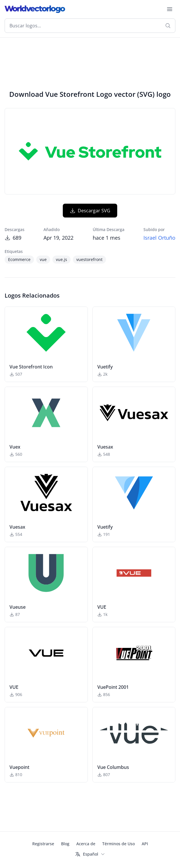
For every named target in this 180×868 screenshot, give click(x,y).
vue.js (61, 259)
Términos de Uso (119, 844)
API (145, 844)
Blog (65, 844)
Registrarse (43, 844)
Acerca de (86, 844)
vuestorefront (89, 259)
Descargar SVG (90, 211)
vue (43, 259)
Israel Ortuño (159, 238)
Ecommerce (19, 259)
